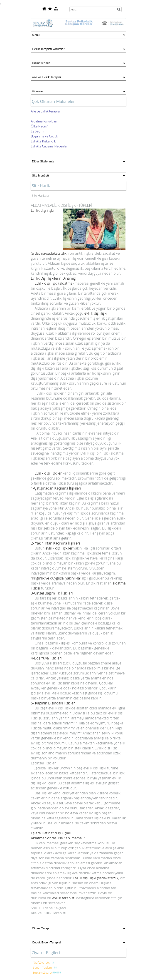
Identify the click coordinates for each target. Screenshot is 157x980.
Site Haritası (40, 195)
